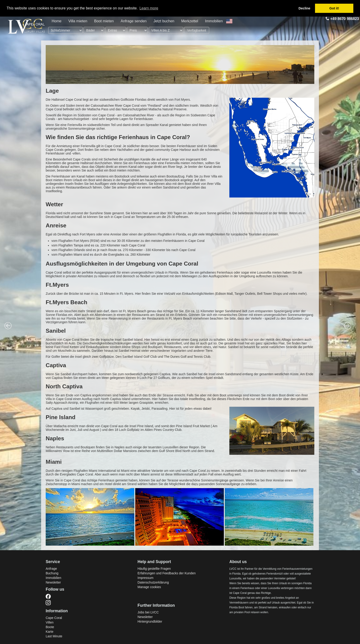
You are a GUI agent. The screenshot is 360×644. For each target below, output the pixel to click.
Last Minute (54, 636)
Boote (50, 627)
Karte (49, 632)
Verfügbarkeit (197, 30)
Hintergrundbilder (150, 621)
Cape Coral (54, 618)
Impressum (145, 578)
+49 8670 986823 (342, 19)
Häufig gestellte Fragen (154, 569)
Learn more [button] (149, 8)
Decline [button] (304, 8)
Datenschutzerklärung (153, 582)
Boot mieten (104, 21)
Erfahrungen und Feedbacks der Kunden (167, 573)
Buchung (52, 573)
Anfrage (51, 569)
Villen (50, 622)
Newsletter (53, 582)
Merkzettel (190, 21)
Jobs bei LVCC (148, 612)
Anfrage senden (134, 21)
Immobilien (214, 21)
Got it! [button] (334, 8)
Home (57, 21)
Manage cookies (149, 587)
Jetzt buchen (164, 21)
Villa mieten (78, 21)
